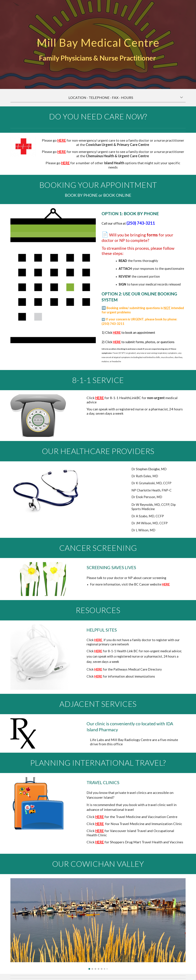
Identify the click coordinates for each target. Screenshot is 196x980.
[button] (181, 98)
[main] (98, 39)
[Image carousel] (98, 924)
